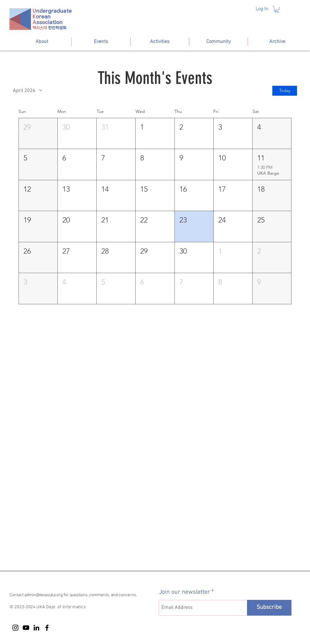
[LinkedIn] (36, 628)
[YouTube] (26, 628)
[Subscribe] (269, 608)
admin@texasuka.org (44, 595)
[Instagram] (15, 628)
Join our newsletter (184, 592)
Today (285, 91)
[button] (277, 9)
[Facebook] (47, 628)
